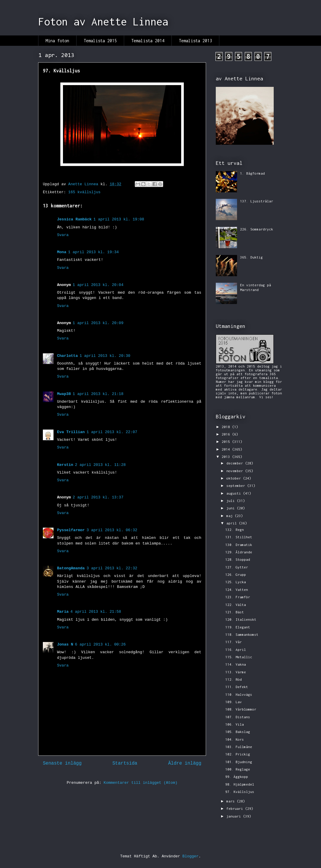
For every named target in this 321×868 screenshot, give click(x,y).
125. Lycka (236, 582)
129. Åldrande (239, 552)
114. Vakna (236, 664)
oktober (235, 478)
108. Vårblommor (241, 709)
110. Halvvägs (239, 694)
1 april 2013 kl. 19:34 (93, 252)
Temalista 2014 (148, 41)
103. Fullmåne (239, 747)
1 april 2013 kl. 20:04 (98, 285)
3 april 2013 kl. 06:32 (112, 530)
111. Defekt (237, 687)
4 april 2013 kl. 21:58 (96, 612)
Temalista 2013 (195, 41)
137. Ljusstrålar (257, 201)
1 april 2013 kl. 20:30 (105, 356)
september (237, 486)
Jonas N (65, 645)
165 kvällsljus (84, 192)
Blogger (191, 856)
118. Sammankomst (242, 634)
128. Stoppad (238, 559)
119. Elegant (238, 627)
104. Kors (235, 739)
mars (232, 801)
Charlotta (67, 356)
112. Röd (234, 679)
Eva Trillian (71, 432)
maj (231, 516)
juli (232, 501)
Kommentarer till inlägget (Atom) (141, 783)
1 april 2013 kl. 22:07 (112, 432)
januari (235, 816)
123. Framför (238, 597)
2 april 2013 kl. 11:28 (100, 465)
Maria (63, 612)
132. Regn (235, 530)
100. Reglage (238, 769)
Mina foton (57, 41)
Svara (63, 235)
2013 (227, 457)
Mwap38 (64, 394)
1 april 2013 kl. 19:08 (119, 219)
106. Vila (235, 724)
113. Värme (236, 672)
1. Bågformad (252, 173)
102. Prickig (238, 754)
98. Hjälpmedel (240, 784)
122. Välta (236, 605)
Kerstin (65, 465)
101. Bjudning (239, 762)
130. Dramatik (239, 545)
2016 (227, 434)
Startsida (125, 763)
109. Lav (234, 702)
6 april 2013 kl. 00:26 (100, 645)
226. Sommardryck (257, 229)
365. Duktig (251, 257)
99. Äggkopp (237, 777)
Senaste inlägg (62, 763)
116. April (236, 650)
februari (236, 808)
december (236, 463)
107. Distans (238, 717)
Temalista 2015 (100, 41)
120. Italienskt (241, 619)
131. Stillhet (239, 537)
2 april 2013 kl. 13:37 (98, 497)
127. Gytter (237, 567)
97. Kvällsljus (240, 792)
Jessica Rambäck (74, 219)
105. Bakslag (238, 732)
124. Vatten (237, 590)
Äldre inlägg (185, 763)
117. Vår (234, 642)
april (233, 523)
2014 (227, 449)
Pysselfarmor (71, 530)
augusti (235, 493)
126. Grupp (236, 574)
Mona (62, 252)
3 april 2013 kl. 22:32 (112, 568)
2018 (227, 427)
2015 (227, 442)
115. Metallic (239, 657)
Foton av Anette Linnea (103, 22)
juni (232, 508)
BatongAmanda (71, 568)
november (236, 471)
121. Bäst (235, 612)
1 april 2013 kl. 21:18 (98, 394)
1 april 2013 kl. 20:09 (98, 323)
